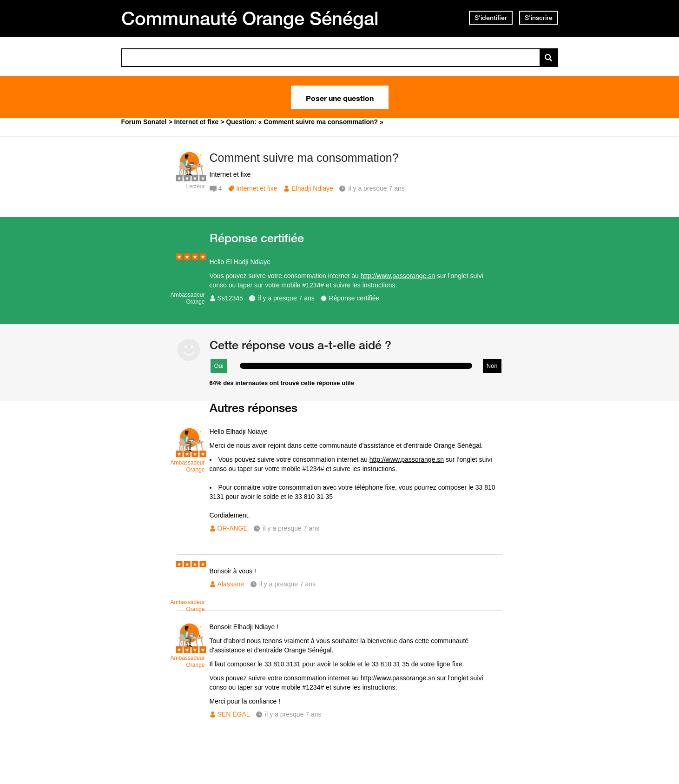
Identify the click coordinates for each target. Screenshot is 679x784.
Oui (219, 366)
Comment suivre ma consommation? (304, 158)
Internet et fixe (257, 188)
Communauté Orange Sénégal (250, 18)
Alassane (231, 584)
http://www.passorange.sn (398, 276)
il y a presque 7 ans (286, 298)
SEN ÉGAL (234, 714)
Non (492, 366)
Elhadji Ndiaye (312, 188)
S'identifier (491, 18)
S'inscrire (539, 18)
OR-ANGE (233, 528)
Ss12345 (230, 298)
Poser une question (340, 97)
